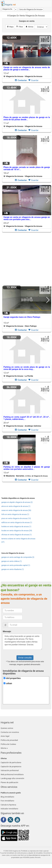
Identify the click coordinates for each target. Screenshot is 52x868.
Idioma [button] (4, 748)
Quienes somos (7, 728)
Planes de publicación (9, 782)
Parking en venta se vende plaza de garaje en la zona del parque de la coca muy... (27, 368)
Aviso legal (5, 736)
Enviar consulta (25, 658)
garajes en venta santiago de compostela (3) (18, 557)
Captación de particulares (11, 762)
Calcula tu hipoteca (8, 805)
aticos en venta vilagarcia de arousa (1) (16, 506)
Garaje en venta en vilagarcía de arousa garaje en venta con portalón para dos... (27, 218)
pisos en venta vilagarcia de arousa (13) (16, 518)
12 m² (23, 75)
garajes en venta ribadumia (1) (13, 569)
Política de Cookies (8, 744)
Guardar (33, 80)
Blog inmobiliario (7, 797)
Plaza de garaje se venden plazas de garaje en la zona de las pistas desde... (27, 118)
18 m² (23, 175)
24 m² (23, 224)
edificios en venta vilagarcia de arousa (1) (17, 523)
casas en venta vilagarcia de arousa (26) (16, 510)
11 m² (23, 125)
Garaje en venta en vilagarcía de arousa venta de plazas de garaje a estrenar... (27, 69)
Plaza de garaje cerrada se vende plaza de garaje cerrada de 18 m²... (27, 168)
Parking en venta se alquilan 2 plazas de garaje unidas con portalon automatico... (27, 468)
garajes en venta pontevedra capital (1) (16, 565)
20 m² (22, 424)
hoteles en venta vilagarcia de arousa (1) (16, 527)
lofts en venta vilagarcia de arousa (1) (15, 514)
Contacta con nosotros (10, 732)
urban (9, 683)
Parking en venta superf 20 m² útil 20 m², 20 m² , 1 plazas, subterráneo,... (27, 418)
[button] (31, 9)
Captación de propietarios (11, 767)
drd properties (13, 678)
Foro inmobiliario (7, 801)
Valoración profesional (10, 770)
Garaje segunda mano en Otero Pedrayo (22, 317)
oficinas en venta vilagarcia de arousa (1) (17, 535)
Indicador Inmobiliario (9, 809)
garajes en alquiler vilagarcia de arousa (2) (17, 502)
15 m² (20, 324)
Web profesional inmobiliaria (12, 774)
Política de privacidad (9, 740)
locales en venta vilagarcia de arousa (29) (17, 531)
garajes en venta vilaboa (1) (12, 561)
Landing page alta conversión (12, 778)
